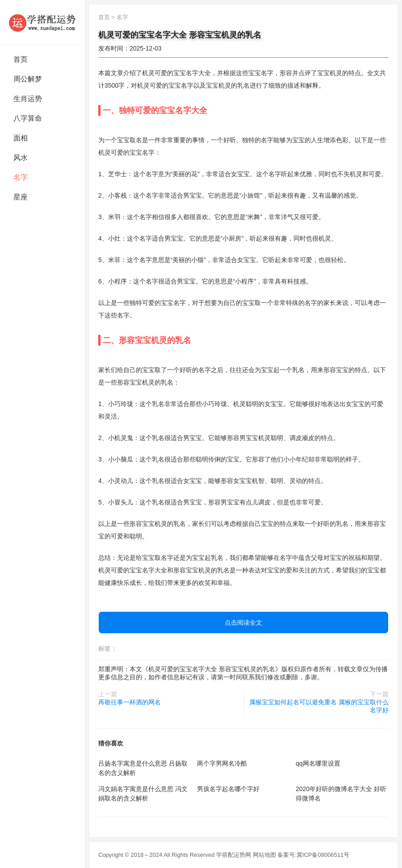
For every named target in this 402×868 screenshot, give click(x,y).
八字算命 (28, 118)
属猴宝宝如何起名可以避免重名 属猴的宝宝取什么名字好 (319, 706)
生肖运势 (28, 99)
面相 (21, 138)
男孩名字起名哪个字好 (228, 789)
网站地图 (264, 855)
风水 (21, 158)
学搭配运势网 (234, 855)
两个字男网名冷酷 (222, 763)
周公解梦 (28, 79)
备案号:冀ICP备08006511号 (313, 855)
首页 (21, 59)
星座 (21, 197)
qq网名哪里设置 (318, 763)
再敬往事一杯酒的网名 (130, 702)
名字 (21, 177)
